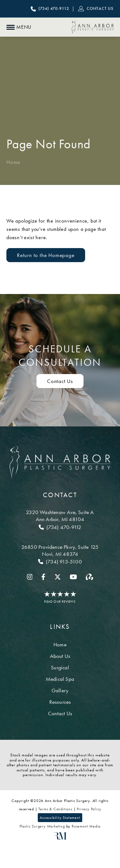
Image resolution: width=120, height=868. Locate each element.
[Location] (60, 516)
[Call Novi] (60, 562)
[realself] (89, 577)
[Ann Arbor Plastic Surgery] (93, 27)
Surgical (60, 667)
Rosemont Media (86, 826)
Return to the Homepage (46, 255)
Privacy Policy (89, 809)
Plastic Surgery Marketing (42, 826)
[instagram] (30, 577)
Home (13, 162)
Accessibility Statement (60, 818)
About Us (60, 656)
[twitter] (58, 577)
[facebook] (43, 577)
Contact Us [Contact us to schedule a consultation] (60, 381)
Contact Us (60, 713)
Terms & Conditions (55, 809)
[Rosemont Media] (60, 838)
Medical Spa (60, 679)
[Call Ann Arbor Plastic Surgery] (50, 9)
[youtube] (73, 577)
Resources (60, 702)
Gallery (60, 690)
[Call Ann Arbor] (60, 527)
